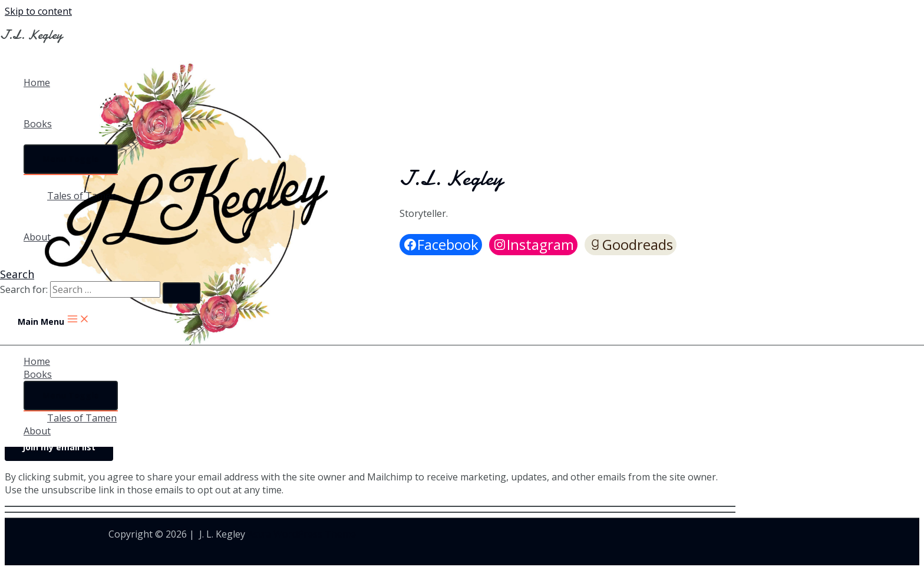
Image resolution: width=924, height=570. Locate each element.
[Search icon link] (17, 274)
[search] (105, 289)
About (37, 237)
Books (38, 124)
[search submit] (181, 293)
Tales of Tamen (82, 196)
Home (37, 83)
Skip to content (38, 11)
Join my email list (59, 447)
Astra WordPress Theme (302, 534)
